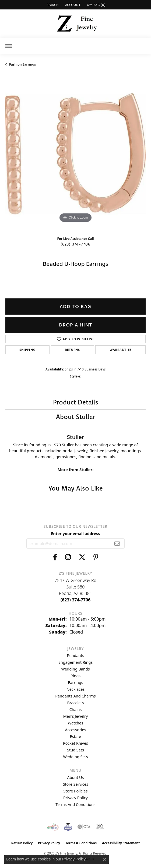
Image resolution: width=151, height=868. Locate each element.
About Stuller (75, 417)
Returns (72, 350)
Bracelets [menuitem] (75, 703)
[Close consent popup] (105, 859)
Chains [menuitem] (76, 709)
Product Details (76, 402)
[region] (75, 154)
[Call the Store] (76, 600)
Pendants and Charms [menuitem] (75, 696)
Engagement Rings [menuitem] (76, 662)
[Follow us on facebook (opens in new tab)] (55, 557)
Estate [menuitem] (75, 736)
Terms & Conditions (81, 843)
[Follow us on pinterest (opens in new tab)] (96, 557)
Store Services (75, 784)
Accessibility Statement (121, 843)
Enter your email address (75, 533)
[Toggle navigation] (9, 46)
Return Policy (22, 843)
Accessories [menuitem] (75, 730)
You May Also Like (76, 488)
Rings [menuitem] (75, 676)
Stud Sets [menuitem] (75, 750)
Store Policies (76, 791)
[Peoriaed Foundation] (68, 827)
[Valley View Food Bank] (53, 827)
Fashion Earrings (22, 64)
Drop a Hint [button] (75, 325)
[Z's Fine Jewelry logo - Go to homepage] (75, 24)
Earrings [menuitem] (75, 683)
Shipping (27, 350)
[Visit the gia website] (84, 827)
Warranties (121, 350)
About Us (76, 777)
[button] (52, 5)
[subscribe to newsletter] (117, 543)
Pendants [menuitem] (76, 656)
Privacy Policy (75, 798)
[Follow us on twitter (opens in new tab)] (82, 557)
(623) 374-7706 (76, 244)
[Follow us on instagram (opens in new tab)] (68, 557)
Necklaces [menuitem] (75, 689)
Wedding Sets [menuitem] (75, 757)
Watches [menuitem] (75, 723)
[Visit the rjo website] (100, 827)
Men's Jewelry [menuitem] (76, 716)
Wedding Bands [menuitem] (75, 669)
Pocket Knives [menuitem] (75, 743)
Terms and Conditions (75, 804)
